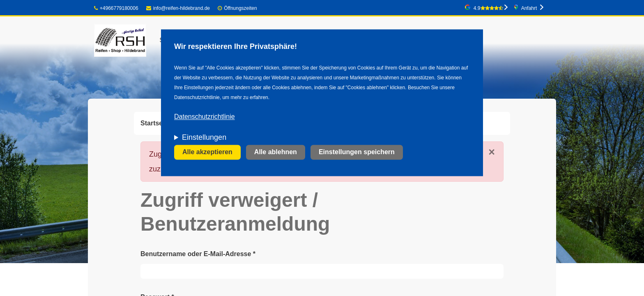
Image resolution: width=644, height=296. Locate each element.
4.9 (488, 8)
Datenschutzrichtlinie (205, 117)
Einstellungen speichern (357, 152)
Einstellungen (204, 138)
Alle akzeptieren (207, 152)
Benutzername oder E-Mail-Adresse (198, 254)
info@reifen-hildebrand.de (178, 8)
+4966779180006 (116, 8)
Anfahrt (529, 8)
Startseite (155, 123)
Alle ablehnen (276, 152)
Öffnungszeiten (240, 8)
